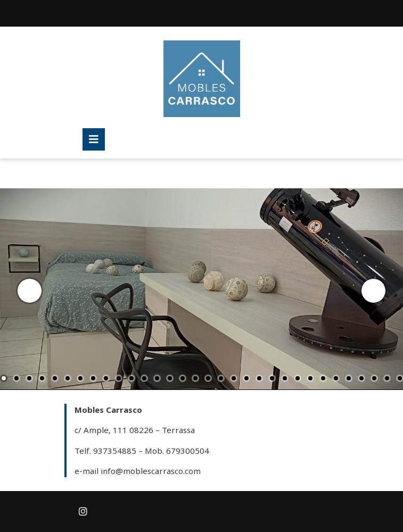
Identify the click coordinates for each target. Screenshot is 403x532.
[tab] (94, 139)
